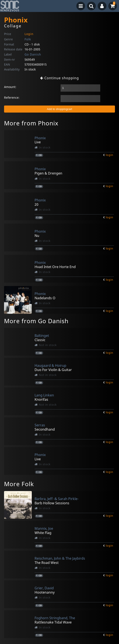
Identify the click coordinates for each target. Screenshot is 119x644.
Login (29, 34)
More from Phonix (31, 123)
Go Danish (33, 54)
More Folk (19, 484)
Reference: (12, 98)
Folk (28, 39)
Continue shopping (59, 78)
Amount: (10, 87)
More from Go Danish (36, 321)
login (110, 155)
